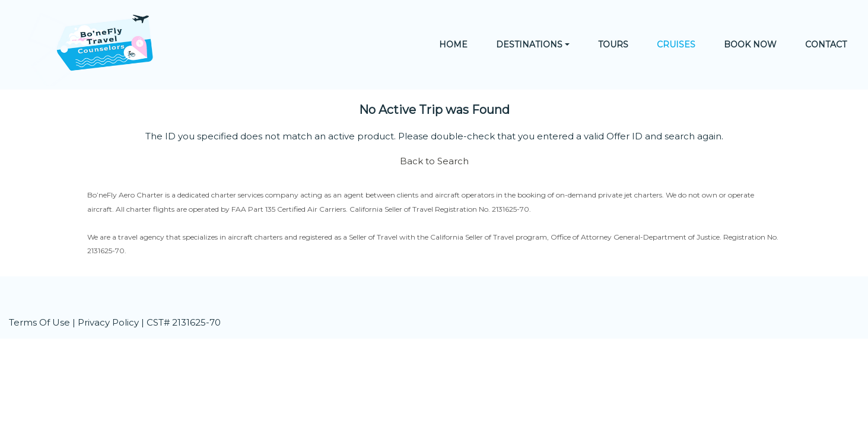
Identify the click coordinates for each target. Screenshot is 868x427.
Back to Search (434, 161)
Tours (613, 44)
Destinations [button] (529, 44)
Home (453, 44)
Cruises (676, 44)
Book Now (750, 44)
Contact (826, 44)
